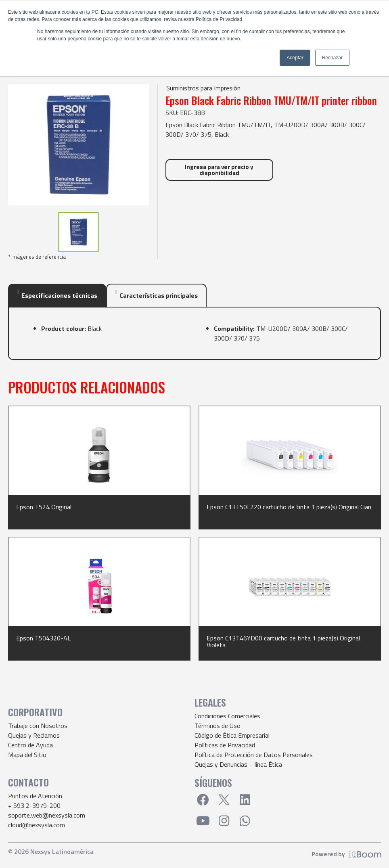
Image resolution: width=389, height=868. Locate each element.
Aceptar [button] (295, 58)
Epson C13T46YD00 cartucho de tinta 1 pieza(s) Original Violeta (283, 641)
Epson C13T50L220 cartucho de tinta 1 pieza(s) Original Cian (289, 507)
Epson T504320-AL (43, 638)
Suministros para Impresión (203, 88)
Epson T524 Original (44, 507)
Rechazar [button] (332, 58)
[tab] (57, 295)
